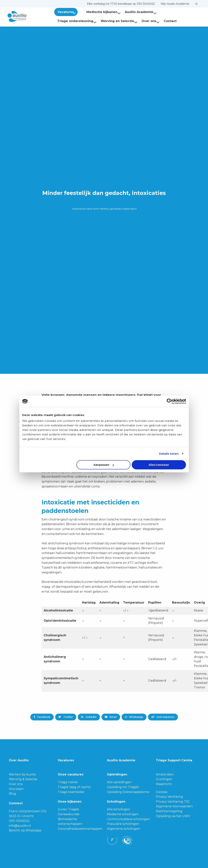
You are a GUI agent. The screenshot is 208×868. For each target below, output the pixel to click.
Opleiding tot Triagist (123, 787)
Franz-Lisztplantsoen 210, (28, 811)
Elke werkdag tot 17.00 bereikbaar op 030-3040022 (121, 4)
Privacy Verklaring (170, 797)
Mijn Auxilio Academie (175, 4)
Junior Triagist (68, 809)
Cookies (162, 792)
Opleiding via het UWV (173, 816)
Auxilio (26, 17)
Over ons (107, 21)
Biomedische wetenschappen (70, 822)
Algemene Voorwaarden (174, 806)
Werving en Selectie (76, 21)
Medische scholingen (123, 814)
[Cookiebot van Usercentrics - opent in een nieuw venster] (170, 401)
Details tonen (169, 454)
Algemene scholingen (123, 829)
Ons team (16, 789)
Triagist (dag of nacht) (74, 787)
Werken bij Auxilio (22, 774)
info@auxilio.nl (20, 826)
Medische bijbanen (99, 12)
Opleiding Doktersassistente (128, 792)
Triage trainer (68, 782)
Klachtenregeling (169, 811)
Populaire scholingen (123, 824)
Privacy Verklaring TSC (173, 802)
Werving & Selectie (23, 779)
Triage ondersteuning (176, 12)
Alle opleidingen (119, 782)
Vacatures (67, 12)
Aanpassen (104, 465)
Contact (127, 21)
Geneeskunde (69, 814)
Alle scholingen (118, 809)
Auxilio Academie (136, 12)
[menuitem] (121, 4)
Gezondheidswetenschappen (80, 829)
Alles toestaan (159, 465)
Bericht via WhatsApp (25, 830)
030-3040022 (19, 821)
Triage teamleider (71, 792)
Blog (12, 794)
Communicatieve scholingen (128, 819)
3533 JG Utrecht (21, 816)
